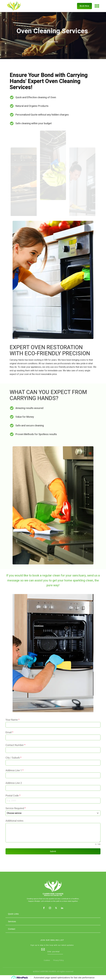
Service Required (16, 808)
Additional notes (14, 821)
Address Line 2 (14, 783)
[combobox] (53, 813)
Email (9, 732)
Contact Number (15, 745)
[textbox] (50, 813)
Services (12, 921)
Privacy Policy (59, 960)
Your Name (12, 720)
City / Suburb (13, 758)
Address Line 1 (14, 770)
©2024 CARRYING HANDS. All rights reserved (53, 971)
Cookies (47, 960)
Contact (12, 929)
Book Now (84, 6)
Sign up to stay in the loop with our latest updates (52, 945)
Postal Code (13, 796)
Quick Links (13, 914)
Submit (53, 851)
